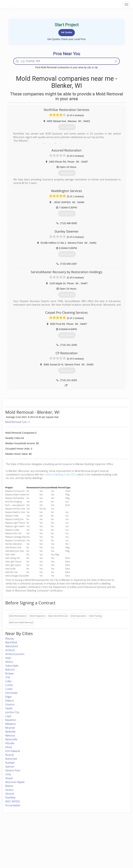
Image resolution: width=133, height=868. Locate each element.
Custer (9, 689)
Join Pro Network (57, 835)
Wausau (10, 638)
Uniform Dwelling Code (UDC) (60, 474)
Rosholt (9, 755)
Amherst (10, 650)
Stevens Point (13, 770)
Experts (52, 839)
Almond (10, 794)
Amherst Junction (15, 654)
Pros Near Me (19, 839)
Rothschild (11, 759)
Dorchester (12, 693)
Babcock (10, 670)
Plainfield (10, 798)
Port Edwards (13, 751)
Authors (98, 843)
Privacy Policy (101, 839)
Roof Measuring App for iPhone (63, 847)
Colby (8, 681)
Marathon (11, 720)
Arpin (8, 658)
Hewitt (9, 708)
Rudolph (10, 763)
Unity (8, 774)
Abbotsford (12, 646)
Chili (8, 677)
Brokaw (9, 673)
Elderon (10, 701)
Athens (9, 662)
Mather (9, 786)
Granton (10, 704)
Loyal (8, 716)
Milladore (11, 724)
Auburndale (12, 666)
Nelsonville (11, 739)
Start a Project (19, 843)
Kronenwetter (13, 805)
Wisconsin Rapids (15, 782)
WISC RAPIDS (13, 801)
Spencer (10, 767)
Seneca (9, 790)
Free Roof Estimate (22, 847)
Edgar (8, 697)
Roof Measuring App (58, 843)
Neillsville (10, 732)
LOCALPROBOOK (22, 4)
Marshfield (11, 642)
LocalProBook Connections (107, 847)
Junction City (12, 712)
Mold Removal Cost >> (18, 422)
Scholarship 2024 (102, 835)
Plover (9, 747)
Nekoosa (10, 735)
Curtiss (9, 685)
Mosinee (10, 728)
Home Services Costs (23, 835)
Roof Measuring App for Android (64, 851)
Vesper (9, 778)
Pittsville (10, 743)
